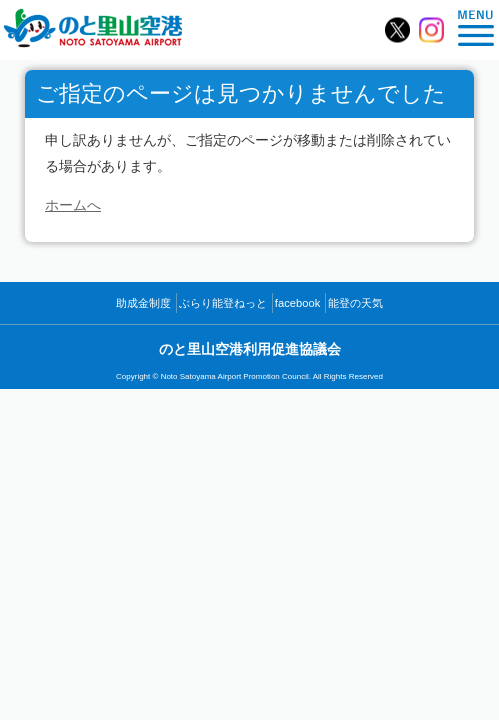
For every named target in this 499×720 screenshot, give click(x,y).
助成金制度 (143, 303)
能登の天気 (355, 303)
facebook (297, 303)
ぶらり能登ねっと (223, 303)
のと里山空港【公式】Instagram (431, 30)
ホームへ (73, 205)
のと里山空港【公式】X (397, 30)
